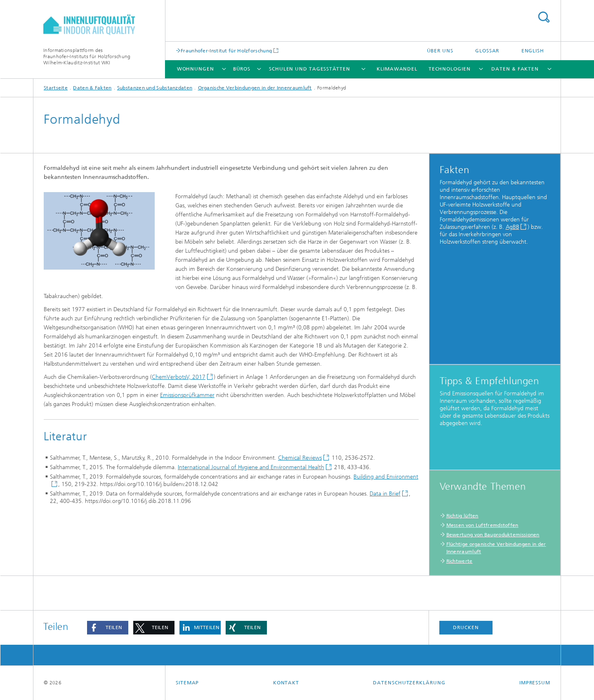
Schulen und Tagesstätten (310, 69)
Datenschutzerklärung (409, 683)
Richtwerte (460, 561)
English (533, 51)
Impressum (535, 683)
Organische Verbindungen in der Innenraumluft (255, 88)
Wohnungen (196, 69)
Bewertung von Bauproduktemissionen (493, 535)
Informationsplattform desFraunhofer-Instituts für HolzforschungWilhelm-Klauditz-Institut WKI (87, 56)
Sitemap (187, 683)
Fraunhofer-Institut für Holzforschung (226, 51)
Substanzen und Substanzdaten (155, 88)
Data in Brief (385, 494)
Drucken (466, 627)
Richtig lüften (462, 516)
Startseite (56, 88)
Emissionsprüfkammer (187, 395)
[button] (108, 628)
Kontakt (286, 683)
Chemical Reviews (300, 458)
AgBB (513, 227)
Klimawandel (397, 69)
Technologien (450, 69)
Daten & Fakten (515, 69)
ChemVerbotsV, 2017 (179, 377)
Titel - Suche (544, 17)
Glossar (487, 51)
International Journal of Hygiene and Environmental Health (251, 467)
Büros (242, 69)
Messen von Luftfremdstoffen (482, 525)
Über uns (440, 51)
